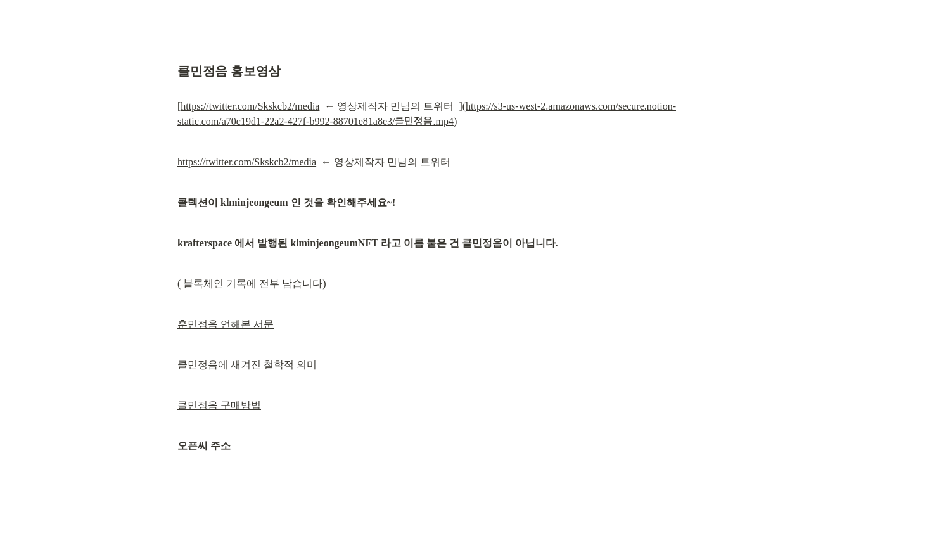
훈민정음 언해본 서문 (226, 324)
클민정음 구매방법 (219, 405)
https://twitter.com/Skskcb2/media (250, 106)
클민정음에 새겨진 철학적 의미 (247, 365)
